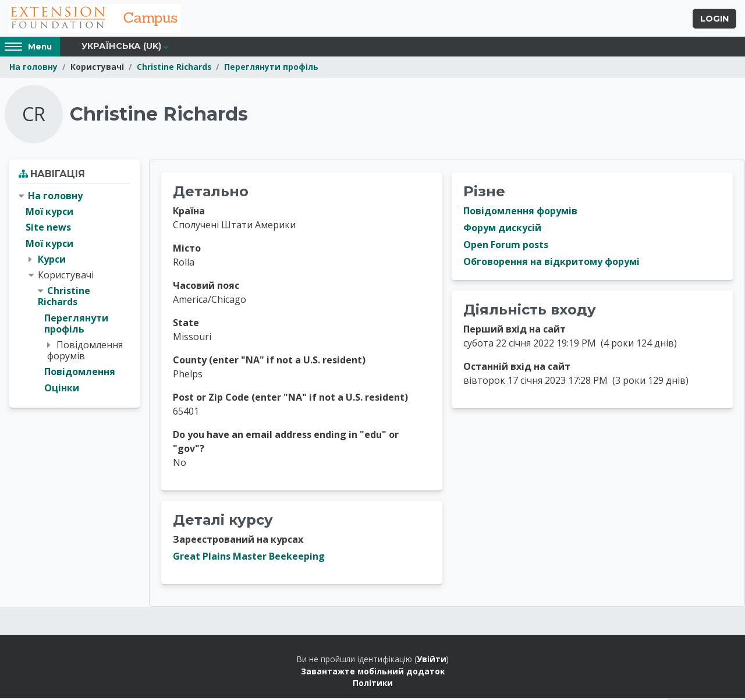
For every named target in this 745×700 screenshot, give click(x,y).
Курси (52, 260)
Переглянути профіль (271, 68)
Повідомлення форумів (520, 213)
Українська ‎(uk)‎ (121, 48)
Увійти (432, 661)
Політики (373, 685)
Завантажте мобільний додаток (373, 672)
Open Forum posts (506, 246)
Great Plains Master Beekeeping (249, 558)
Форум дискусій (502, 229)
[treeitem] (74, 294)
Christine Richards (174, 68)
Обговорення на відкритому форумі (551, 263)
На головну (33, 68)
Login (714, 19)
